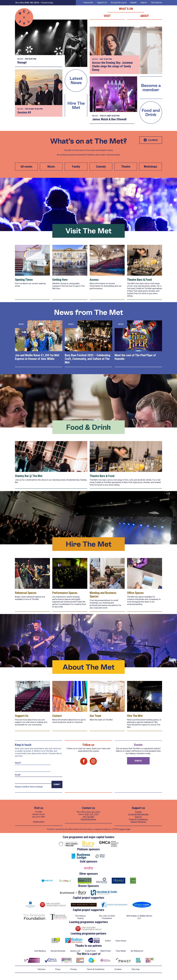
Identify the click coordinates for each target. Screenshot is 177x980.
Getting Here (60, 280)
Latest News (76, 80)
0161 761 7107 (92, 814)
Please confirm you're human (29, 787)
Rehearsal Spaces (26, 593)
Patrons (138, 817)
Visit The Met (88, 231)
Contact (57, 716)
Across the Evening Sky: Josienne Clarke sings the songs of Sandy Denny (112, 66)
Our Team (95, 716)
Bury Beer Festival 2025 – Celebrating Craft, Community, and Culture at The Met (87, 359)
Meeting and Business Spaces (103, 595)
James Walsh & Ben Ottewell (109, 119)
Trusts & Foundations (138, 819)
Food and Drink (151, 112)
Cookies (118, 969)
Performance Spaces (65, 593)
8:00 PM (32, 59)
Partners (42, 969)
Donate (138, 761)
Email (18, 775)
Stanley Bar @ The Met (29, 476)
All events (26, 167)
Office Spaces (135, 593)
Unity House (121, 941)
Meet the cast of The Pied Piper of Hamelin (135, 357)
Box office (27, 3)
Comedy (101, 167)
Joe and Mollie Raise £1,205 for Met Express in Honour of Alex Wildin (37, 357)
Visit (107, 16)
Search (144, 2)
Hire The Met (76, 105)
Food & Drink (88, 427)
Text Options (156, 2)
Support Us (102, 2)
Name (18, 763)
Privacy (74, 969)
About (145, 16)
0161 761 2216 (93, 812)
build (128, 829)
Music (51, 167)
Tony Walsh (121, 951)
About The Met (89, 667)
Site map (135, 969)
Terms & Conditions (96, 969)
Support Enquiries (138, 822)
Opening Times (24, 280)
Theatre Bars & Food (139, 280)
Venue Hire (88, 2)
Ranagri (22, 62)
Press (58, 969)
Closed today (47, 3)
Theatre (126, 167)
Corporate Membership (138, 814)
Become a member (151, 88)
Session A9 (24, 112)
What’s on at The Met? (89, 141)
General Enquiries (88, 819)
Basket (134, 2)
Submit (57, 784)
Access (94, 280)
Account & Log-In (119, 2)
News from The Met (88, 312)
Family (76, 167)
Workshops (150, 167)
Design (122, 829)
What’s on (126, 9)
